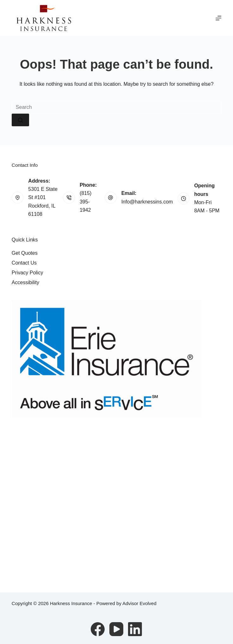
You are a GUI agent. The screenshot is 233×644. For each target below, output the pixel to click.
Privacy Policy (28, 273)
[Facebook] (98, 629)
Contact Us (24, 263)
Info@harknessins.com (147, 202)
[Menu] (218, 18)
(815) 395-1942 (86, 202)
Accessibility (25, 282)
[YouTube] (116, 629)
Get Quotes (25, 253)
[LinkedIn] (135, 629)
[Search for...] (116, 107)
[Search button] (20, 120)
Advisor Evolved (139, 603)
